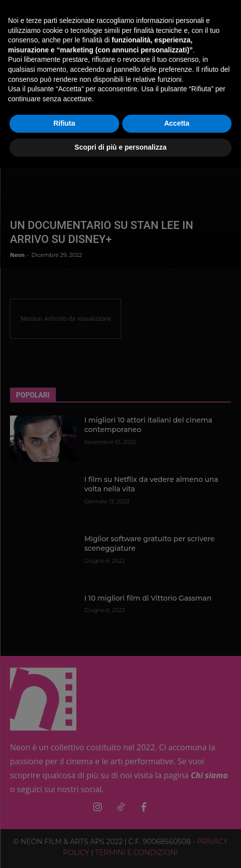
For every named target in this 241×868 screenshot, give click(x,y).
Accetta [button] (177, 123)
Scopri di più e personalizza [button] (120, 147)
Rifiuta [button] (64, 123)
